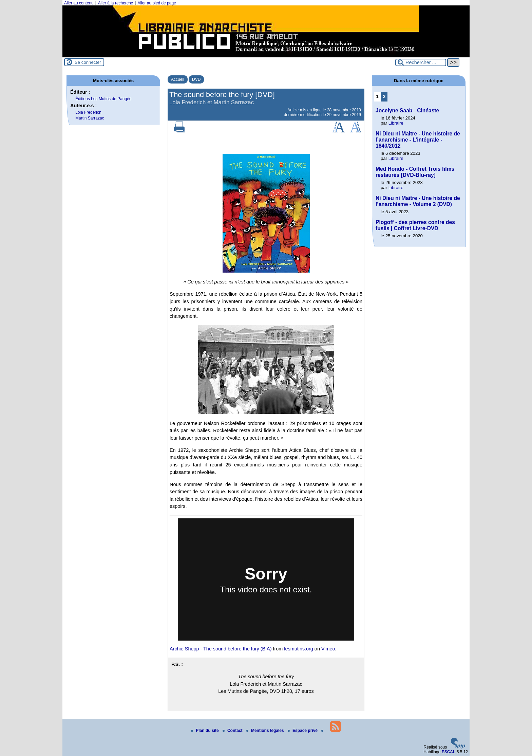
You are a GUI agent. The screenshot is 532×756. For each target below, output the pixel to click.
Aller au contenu (79, 3)
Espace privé (303, 731)
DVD (196, 79)
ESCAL (449, 752)
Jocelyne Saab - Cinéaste (407, 110)
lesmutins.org (299, 649)
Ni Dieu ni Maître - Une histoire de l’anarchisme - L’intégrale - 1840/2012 (418, 140)
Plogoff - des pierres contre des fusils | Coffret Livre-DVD (415, 225)
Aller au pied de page (157, 3)
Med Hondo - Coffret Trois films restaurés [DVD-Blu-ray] (415, 172)
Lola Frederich (88, 112)
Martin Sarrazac (90, 118)
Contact (233, 731)
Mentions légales (266, 731)
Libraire (396, 123)
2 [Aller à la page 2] (384, 96)
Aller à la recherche (116, 3)
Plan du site (205, 731)
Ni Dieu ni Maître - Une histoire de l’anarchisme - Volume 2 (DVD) (418, 201)
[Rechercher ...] (421, 62)
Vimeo (328, 649)
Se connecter (88, 62)
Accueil (178, 79)
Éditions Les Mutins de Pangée (103, 99)
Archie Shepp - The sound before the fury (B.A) (221, 649)
